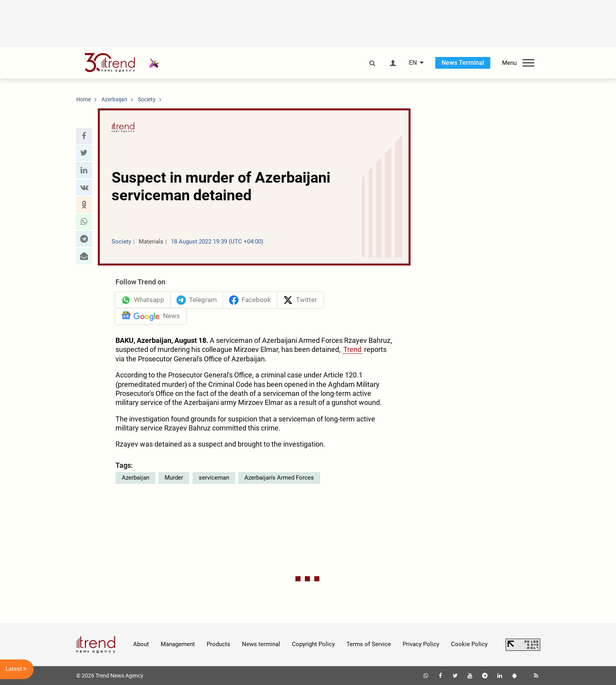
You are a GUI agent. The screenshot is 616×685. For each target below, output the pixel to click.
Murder (174, 478)
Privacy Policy (421, 644)
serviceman (214, 478)
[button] (84, 136)
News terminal (261, 644)
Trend (352, 349)
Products (218, 644)
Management (178, 644)
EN (413, 63)
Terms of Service (369, 644)
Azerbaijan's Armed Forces (279, 478)
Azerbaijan (136, 478)
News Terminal (463, 63)
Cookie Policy (469, 644)
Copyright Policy (313, 644)
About (141, 644)
